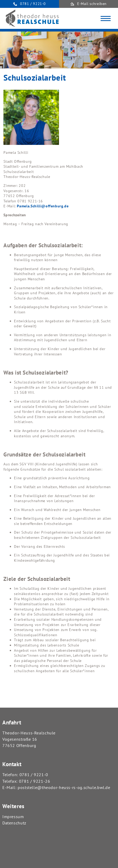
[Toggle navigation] (106, 18)
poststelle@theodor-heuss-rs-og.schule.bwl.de (64, 787)
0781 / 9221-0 (34, 775)
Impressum (13, 817)
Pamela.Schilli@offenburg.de (43, 206)
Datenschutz (14, 823)
